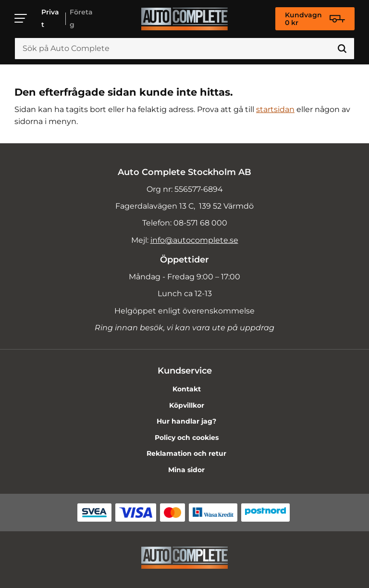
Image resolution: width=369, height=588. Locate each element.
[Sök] (342, 49)
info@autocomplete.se (194, 240)
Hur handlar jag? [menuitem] (186, 421)
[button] (21, 18)
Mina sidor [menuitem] (186, 470)
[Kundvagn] (315, 19)
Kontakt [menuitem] (187, 389)
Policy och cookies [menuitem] (187, 438)
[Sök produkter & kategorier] (184, 49)
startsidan (275, 109)
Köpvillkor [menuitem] (187, 405)
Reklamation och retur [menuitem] (186, 453)
